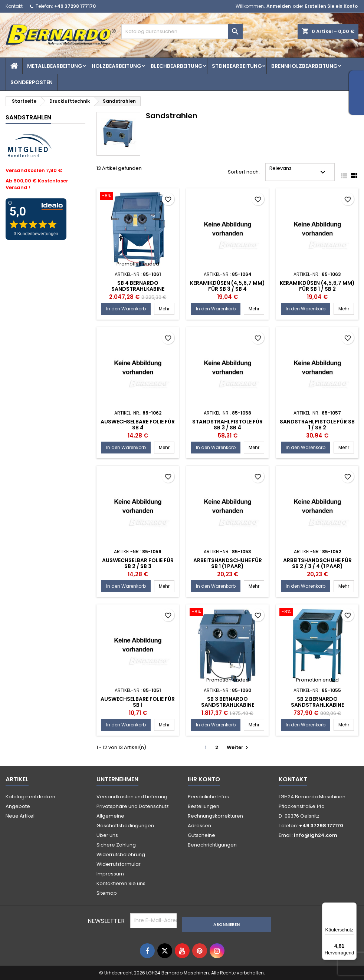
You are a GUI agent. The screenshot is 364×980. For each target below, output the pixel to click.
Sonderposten (32, 82)
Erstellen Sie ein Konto (331, 6)
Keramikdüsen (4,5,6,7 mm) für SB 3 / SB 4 (227, 286)
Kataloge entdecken (30, 797)
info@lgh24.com (316, 835)
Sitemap (107, 893)
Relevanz (298, 171)
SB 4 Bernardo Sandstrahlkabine (138, 286)
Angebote (18, 806)
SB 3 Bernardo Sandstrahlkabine (228, 702)
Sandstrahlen (28, 117)
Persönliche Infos (208, 797)
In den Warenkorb (126, 309)
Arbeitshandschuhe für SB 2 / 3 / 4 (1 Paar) (317, 563)
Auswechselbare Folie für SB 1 (138, 702)
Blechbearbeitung (177, 66)
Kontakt (14, 6)
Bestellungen (204, 806)
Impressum (110, 874)
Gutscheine (201, 835)
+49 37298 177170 (75, 6)
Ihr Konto (204, 779)
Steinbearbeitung (237, 66)
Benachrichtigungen (212, 845)
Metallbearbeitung (55, 66)
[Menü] (352, 907)
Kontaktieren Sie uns (121, 883)
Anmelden (279, 6)
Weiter (238, 747)
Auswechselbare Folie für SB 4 (138, 425)
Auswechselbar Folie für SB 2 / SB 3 (138, 563)
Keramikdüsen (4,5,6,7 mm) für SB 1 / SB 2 (317, 286)
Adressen (199, 826)
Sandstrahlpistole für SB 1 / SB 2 (317, 425)
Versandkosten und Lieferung (132, 797)
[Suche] (182, 32)
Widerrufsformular (119, 864)
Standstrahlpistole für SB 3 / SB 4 (227, 425)
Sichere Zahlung (116, 845)
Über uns (107, 835)
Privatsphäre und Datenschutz (133, 806)
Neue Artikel (20, 816)
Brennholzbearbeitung (304, 66)
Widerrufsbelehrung (121, 854)
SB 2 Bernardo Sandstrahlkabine (317, 702)
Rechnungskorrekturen (215, 816)
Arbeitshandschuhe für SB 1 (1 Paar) (228, 563)
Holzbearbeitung (117, 66)
